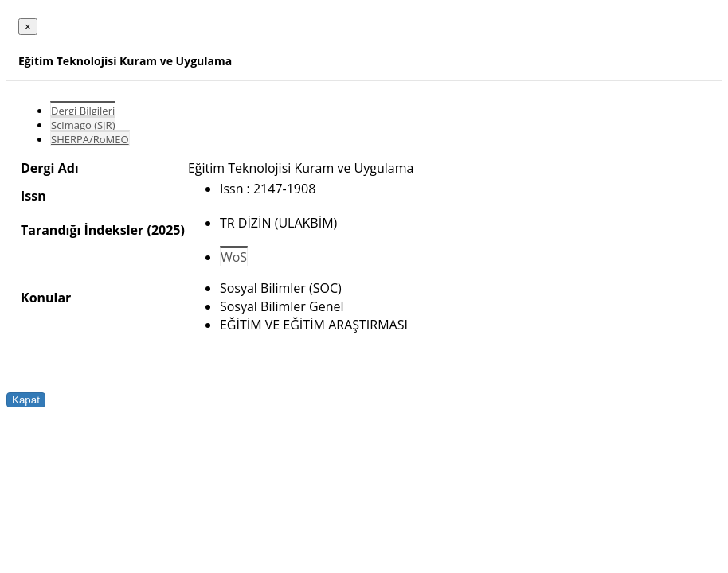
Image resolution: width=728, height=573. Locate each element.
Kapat (26, 400)
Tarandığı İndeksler (82, 230)
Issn (33, 196)
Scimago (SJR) (83, 125)
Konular (46, 298)
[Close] (28, 27)
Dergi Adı (50, 168)
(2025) (165, 230)
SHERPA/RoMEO (90, 139)
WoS (234, 257)
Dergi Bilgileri (83, 111)
